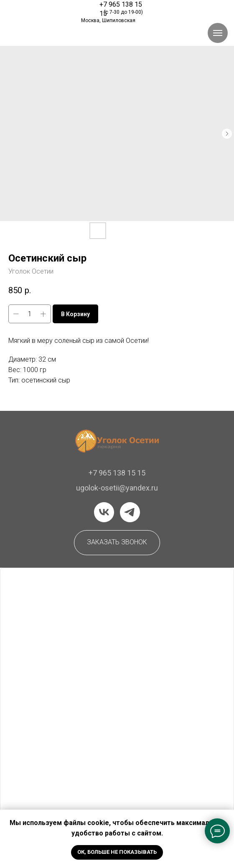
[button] (117, 543)
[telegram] (130, 512)
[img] (45, 10)
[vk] (104, 512)
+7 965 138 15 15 (117, 473)
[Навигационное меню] (218, 33)
